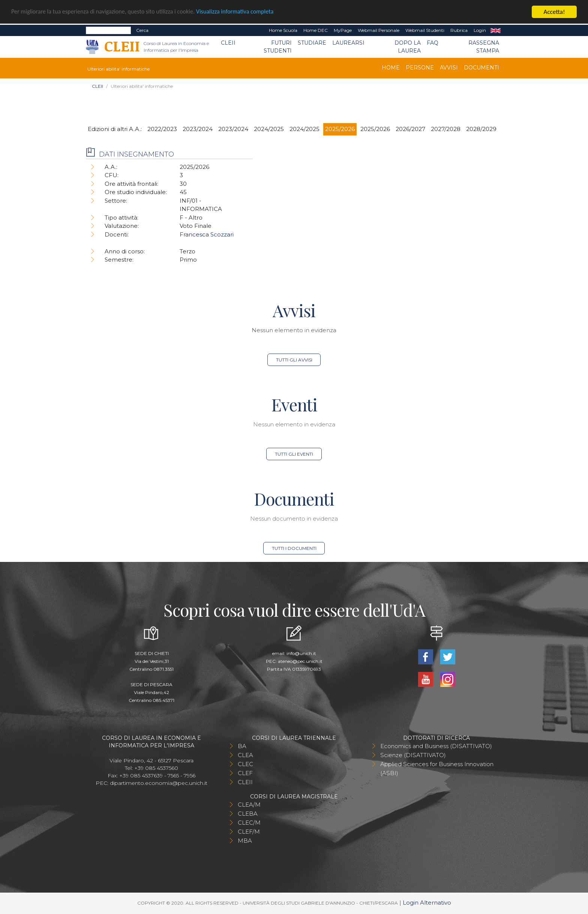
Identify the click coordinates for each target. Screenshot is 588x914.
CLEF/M (249, 832)
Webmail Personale (379, 30)
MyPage (343, 30)
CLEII (228, 43)
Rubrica (459, 30)
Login (480, 30)
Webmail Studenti (425, 30)
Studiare (312, 43)
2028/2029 (481, 129)
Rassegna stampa (484, 47)
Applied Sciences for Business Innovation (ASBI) (437, 769)
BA (242, 746)
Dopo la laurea (408, 47)
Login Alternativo (427, 903)
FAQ (433, 43)
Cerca (142, 30)
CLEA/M (249, 805)
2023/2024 (198, 129)
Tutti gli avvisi (294, 360)
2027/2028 (446, 129)
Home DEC (316, 30)
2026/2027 (410, 129)
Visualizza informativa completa (247, 12)
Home (391, 68)
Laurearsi (348, 43)
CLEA (245, 755)
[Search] (108, 30)
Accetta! (554, 12)
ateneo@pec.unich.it (300, 661)
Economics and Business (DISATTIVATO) (436, 746)
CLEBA (248, 814)
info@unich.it (301, 653)
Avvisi (449, 68)
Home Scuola (283, 30)
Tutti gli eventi (294, 454)
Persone (420, 68)
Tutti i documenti (294, 548)
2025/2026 (340, 129)
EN (496, 30)
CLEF (245, 773)
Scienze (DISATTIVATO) (413, 755)
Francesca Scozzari (207, 234)
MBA (245, 841)
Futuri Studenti (278, 47)
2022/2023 (162, 129)
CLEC (245, 764)
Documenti (481, 68)
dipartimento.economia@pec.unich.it (159, 783)
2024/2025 (269, 129)
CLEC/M (249, 823)
